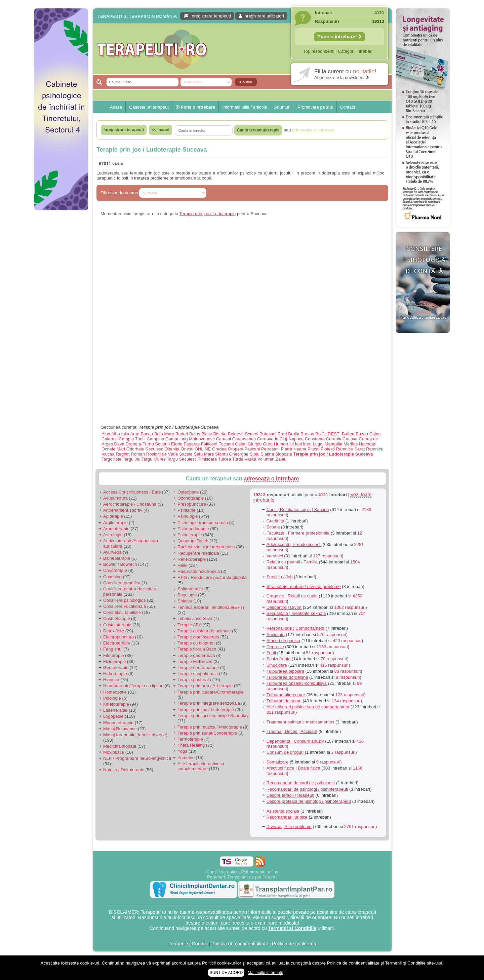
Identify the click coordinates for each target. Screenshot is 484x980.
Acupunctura (115, 498)
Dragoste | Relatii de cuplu (292, 596)
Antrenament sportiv (123, 510)
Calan (375, 434)
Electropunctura (118, 637)
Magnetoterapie (118, 723)
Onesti (187, 449)
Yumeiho (186, 758)
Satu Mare (204, 454)
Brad (282, 434)
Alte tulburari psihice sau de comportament (308, 707)
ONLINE (203, 449)
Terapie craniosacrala (198, 637)
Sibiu (255, 454)
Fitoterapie (113, 655)
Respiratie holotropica (199, 571)
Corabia (334, 439)
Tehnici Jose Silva (195, 618)
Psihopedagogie (193, 529)
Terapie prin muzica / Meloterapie (210, 727)
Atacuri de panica (283, 641)
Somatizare (278, 762)
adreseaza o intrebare (271, 479)
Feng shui (113, 649)
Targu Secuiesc (182, 459)
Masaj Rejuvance (120, 729)
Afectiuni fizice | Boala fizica (293, 768)
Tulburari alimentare (286, 695)
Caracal (223, 439)
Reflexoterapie (192, 559)
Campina (155, 439)
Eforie (177, 444)
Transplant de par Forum (251, 877)
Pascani (252, 449)
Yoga (182, 751)
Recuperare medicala (198, 553)
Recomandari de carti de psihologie (301, 783)
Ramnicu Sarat (351, 449)
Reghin (123, 454)
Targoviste (111, 459)
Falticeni (209, 444)
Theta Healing (191, 745)
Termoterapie (190, 739)
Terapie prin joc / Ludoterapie (208, 214)
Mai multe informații (265, 973)
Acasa (116, 107)
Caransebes (244, 439)
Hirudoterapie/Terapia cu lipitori (133, 686)
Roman (138, 454)
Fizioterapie (114, 661)
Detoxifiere (114, 631)
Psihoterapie (190, 535)
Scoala (273, 527)
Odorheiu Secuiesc (145, 449)
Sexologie (187, 595)
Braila (294, 434)
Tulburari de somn (284, 701)
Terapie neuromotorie (198, 668)
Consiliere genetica (122, 583)
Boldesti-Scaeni (243, 434)
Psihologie (188, 516)
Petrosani (270, 449)
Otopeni (236, 449)
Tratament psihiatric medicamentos (300, 722)
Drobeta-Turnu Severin (148, 444)
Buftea (348, 434)
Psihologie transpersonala (203, 523)
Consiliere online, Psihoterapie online (242, 872)
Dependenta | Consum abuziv (295, 741)
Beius (195, 434)
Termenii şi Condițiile (405, 963)
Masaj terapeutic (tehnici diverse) (135, 735)
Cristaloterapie (117, 625)
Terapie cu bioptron (196, 643)
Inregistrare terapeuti (207, 16)
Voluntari (266, 459)
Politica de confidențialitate (240, 944)
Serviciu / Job (280, 577)
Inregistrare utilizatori (261, 16)
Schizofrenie (279, 659)
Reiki (182, 565)
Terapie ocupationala (198, 674)
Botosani (268, 434)
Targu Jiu (132, 459)
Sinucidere (277, 665)
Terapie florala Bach (197, 649)
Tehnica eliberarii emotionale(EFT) (211, 607)
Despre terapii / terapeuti (290, 795)
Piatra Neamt (293, 449)
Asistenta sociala (283, 811)
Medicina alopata (120, 746)
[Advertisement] (61, 316)
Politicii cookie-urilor (222, 963)
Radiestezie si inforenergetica (206, 547)
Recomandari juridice (287, 817)
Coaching (112, 577)
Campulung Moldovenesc (190, 439)
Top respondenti (319, 51)
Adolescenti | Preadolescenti (294, 544)
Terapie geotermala (196, 655)
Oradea (219, 449)
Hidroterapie (115, 674)
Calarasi (110, 439)
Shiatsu (185, 601)
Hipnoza (111, 680)
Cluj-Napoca (292, 439)
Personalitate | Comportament (295, 628)
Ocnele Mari (113, 449)
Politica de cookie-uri (294, 944)
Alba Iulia (120, 434)
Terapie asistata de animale (204, 631)
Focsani (226, 444)
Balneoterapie (117, 558)
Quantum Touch (193, 541)
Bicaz (207, 434)
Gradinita (275, 521)
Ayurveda (112, 552)
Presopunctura (192, 504)
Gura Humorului (278, 444)
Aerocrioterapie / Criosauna (130, 504)
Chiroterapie (115, 570)
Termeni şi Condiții (188, 944)
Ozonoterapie (191, 498)
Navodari (368, 444)
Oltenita (172, 449)
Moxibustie (114, 752)
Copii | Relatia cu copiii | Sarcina (298, 509)
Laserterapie (115, 710)
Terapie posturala (194, 680)
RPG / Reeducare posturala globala (212, 577)
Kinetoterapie (116, 704)
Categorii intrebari (355, 51)
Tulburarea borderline (287, 677)
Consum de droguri (285, 752)
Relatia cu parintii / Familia (292, 562)
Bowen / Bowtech (120, 564)
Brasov (307, 434)
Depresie (275, 647)
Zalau (281, 459)
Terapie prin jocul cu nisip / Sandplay (213, 716)
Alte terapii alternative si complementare (201, 766)
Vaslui (250, 459)
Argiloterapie (115, 523)
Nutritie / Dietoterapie (124, 770)
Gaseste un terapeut (149, 107)
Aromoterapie (116, 529)
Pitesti (313, 449)
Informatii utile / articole (245, 107)
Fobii (271, 653)
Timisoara (208, 459)
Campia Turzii (132, 439)
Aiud (106, 434)
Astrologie (113, 535)
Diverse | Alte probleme (289, 827)
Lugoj (318, 444)
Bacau (147, 434)
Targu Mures (154, 459)
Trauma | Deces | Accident (292, 731)
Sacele (186, 454)
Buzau (362, 434)
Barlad (182, 434)
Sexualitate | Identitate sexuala (296, 613)
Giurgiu (255, 444)
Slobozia (284, 454)
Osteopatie (188, 492)
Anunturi (282, 107)
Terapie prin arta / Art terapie (205, 686)
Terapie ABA (189, 625)
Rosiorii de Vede (162, 454)
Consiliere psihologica (124, 600)
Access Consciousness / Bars (132, 492)
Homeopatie (115, 692)
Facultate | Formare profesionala (298, 533)
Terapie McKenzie (195, 661)
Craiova (350, 439)
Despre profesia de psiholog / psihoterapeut (309, 801)
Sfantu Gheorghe (232, 454)
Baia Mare (164, 434)
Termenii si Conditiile (292, 928)
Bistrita (220, 434)
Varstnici (275, 556)
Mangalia (334, 444)
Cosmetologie (117, 618)
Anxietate (276, 635)
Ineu (307, 444)
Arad (135, 434)
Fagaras (192, 444)
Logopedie (113, 716)
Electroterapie (117, 643)
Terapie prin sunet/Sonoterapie (207, 733)
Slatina (267, 454)
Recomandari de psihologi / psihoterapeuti (307, 789)
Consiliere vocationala (125, 606)
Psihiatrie (186, 510)
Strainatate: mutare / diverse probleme (304, 586)
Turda (238, 459)
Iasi (298, 444)
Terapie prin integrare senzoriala (209, 703)
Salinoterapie (190, 589)
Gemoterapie (116, 668)
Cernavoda (268, 439)
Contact (348, 107)
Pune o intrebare (195, 107)
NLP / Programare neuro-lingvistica (137, 758)
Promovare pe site (315, 107)
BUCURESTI (328, 434)
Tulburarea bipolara (285, 671)
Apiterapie (113, 516)
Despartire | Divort (284, 607)
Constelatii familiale (122, 612)
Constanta (315, 439)
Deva (119, 444)
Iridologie (112, 698)
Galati (241, 444)
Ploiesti (328, 449)
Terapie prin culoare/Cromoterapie (211, 692)
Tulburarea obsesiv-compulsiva (297, 683)
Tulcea (225, 459)
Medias (351, 444)
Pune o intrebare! (339, 37)
